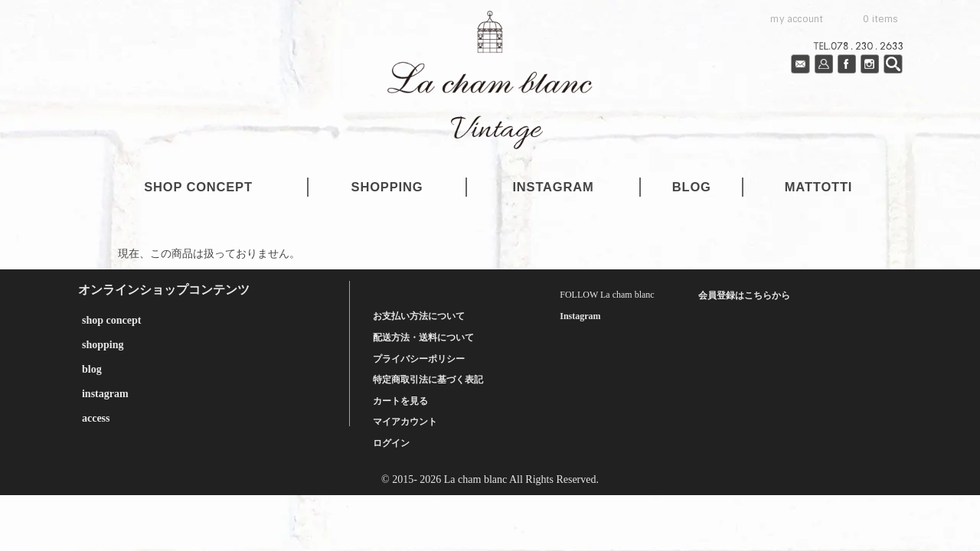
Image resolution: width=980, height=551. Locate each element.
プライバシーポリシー (419, 359)
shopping (387, 187)
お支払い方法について (419, 316)
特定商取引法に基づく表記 (428, 380)
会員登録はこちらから (744, 295)
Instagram (580, 316)
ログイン (391, 443)
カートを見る (400, 401)
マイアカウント (405, 422)
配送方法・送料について (423, 337)
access (96, 418)
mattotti (818, 187)
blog (692, 187)
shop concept (198, 187)
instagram (553, 187)
